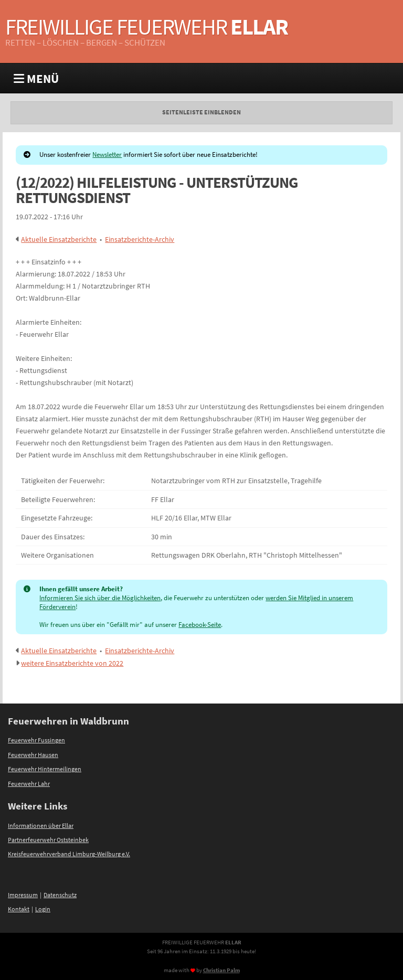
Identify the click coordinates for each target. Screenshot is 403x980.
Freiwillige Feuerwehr (146, 27)
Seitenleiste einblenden (201, 112)
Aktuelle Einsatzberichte (59, 239)
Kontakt (19, 909)
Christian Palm (221, 970)
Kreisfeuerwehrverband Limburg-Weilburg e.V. (69, 854)
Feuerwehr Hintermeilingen (45, 769)
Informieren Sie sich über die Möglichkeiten (100, 598)
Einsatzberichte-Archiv (140, 239)
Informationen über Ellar (41, 826)
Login (43, 909)
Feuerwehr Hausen (33, 755)
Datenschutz (60, 895)
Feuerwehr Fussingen (36, 740)
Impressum (23, 895)
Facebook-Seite (200, 625)
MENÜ (36, 78)
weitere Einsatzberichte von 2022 (72, 663)
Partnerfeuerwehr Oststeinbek (48, 840)
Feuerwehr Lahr (29, 784)
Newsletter (107, 155)
